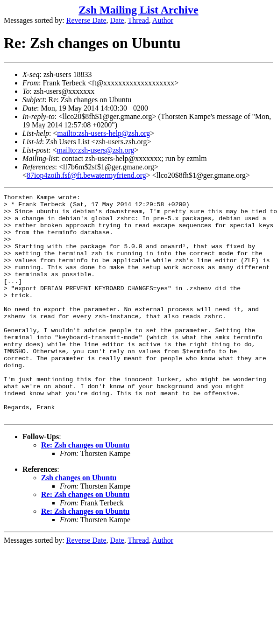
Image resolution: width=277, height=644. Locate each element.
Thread (138, 20)
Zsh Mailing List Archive (138, 10)
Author (163, 20)
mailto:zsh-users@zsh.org (95, 150)
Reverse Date (86, 20)
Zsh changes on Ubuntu (79, 522)
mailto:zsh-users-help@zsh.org (103, 133)
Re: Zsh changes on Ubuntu (85, 490)
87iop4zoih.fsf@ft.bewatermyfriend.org (86, 175)
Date (117, 20)
